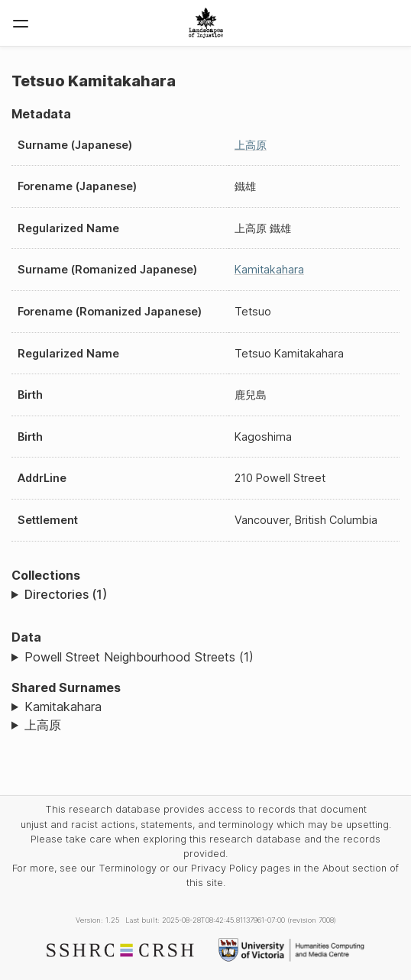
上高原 (251, 145)
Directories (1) (66, 594)
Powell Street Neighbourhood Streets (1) (139, 657)
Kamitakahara (269, 269)
